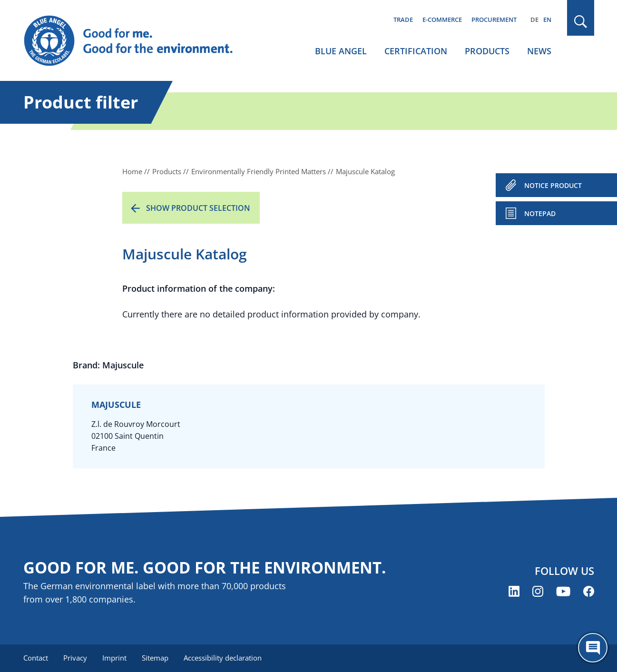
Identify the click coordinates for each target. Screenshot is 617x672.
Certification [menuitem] (416, 51)
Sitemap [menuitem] (155, 658)
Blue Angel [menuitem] (341, 51)
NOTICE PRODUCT (553, 185)
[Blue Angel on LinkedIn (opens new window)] (514, 591)
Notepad (540, 213)
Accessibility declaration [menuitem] (223, 658)
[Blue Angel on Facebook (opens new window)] (589, 591)
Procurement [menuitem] (494, 20)
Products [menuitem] (487, 51)
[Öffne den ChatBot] (593, 648)
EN (547, 20)
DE (534, 20)
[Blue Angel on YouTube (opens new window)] (563, 591)
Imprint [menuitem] (114, 658)
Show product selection (198, 208)
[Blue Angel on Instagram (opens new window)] (538, 591)
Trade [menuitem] (403, 20)
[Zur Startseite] (137, 41)
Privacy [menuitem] (75, 658)
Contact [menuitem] (36, 658)
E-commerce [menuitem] (442, 20)
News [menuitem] (539, 51)
